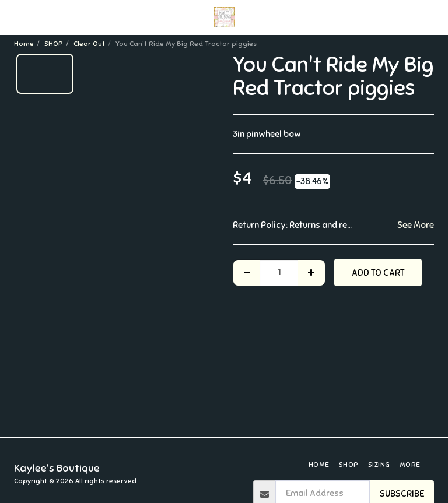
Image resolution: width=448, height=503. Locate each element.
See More (416, 225)
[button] (13, 17)
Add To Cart (378, 273)
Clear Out (89, 44)
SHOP (54, 44)
